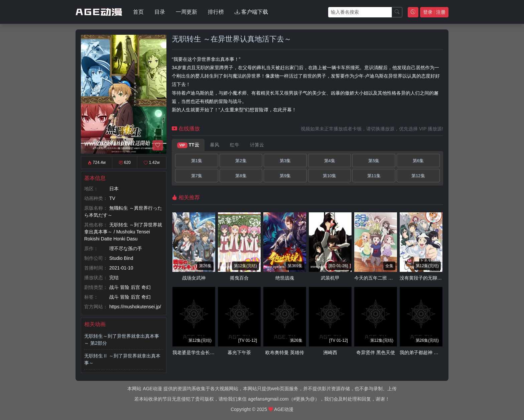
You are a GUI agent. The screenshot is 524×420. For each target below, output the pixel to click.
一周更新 (186, 12)
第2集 (241, 161)
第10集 (330, 176)
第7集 (197, 176)
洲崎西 (330, 352)
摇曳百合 (239, 278)
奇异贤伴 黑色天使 (376, 352)
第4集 (330, 161)
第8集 (241, 176)
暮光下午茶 (239, 352)
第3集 (285, 161)
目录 (160, 12)
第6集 (418, 161)
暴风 (215, 145)
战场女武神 (194, 278)
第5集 (374, 161)
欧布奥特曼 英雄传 (285, 352)
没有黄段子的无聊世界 (423, 278)
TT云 (188, 145)
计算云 (257, 145)
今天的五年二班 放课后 (378, 278)
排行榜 (216, 12)
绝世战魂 (285, 278)
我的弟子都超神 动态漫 (424, 352)
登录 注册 (434, 12)
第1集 (197, 161)
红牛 (235, 145)
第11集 (374, 176)
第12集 (418, 176)
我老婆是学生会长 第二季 (199, 352)
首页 (138, 12)
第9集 (285, 176)
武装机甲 (330, 278)
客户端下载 (251, 12)
